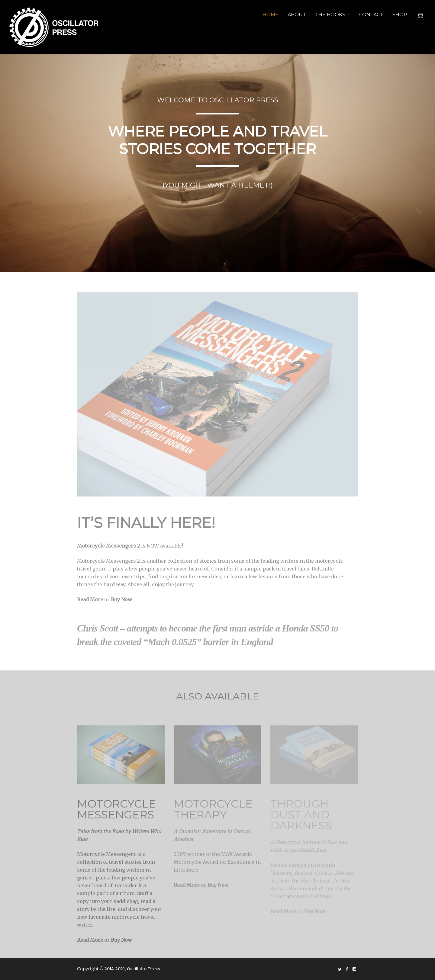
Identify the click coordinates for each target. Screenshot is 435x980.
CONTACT (371, 15)
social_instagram (354, 969)
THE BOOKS (330, 15)
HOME (271, 15)
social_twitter (340, 969)
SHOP (400, 15)
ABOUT (297, 15)
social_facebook (347, 969)
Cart (421, 17)
